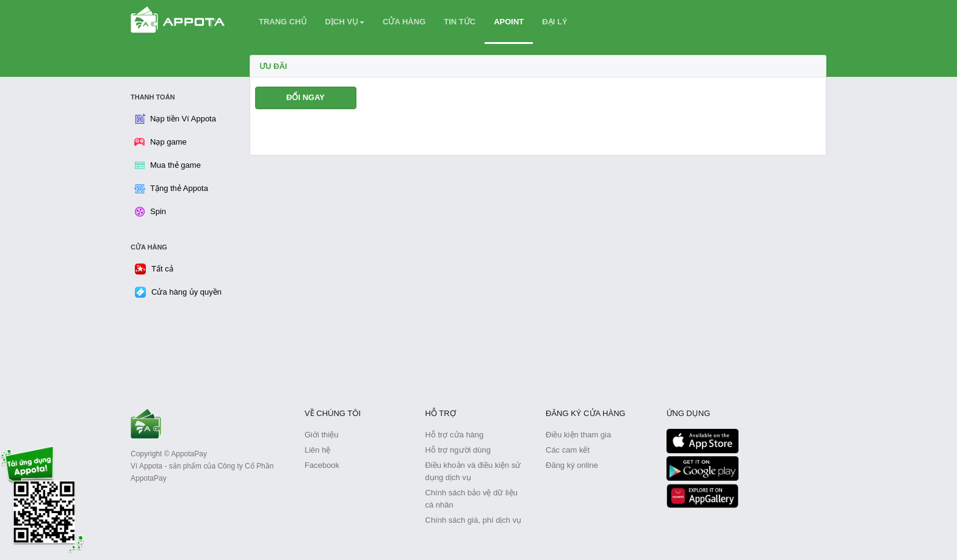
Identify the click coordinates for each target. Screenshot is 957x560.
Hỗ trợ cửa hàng (455, 435)
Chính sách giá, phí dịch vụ (474, 520)
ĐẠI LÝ (554, 22)
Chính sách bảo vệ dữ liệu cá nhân (471, 499)
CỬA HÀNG (404, 22)
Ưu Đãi (273, 66)
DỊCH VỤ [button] (345, 22)
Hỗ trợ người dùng (458, 450)
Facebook (322, 465)
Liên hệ (317, 450)
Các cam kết (568, 450)
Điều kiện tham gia (578, 435)
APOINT (509, 22)
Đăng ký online (572, 465)
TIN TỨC (460, 22)
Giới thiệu (321, 435)
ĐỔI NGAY (305, 97)
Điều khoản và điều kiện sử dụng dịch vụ (473, 471)
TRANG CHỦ (283, 22)
